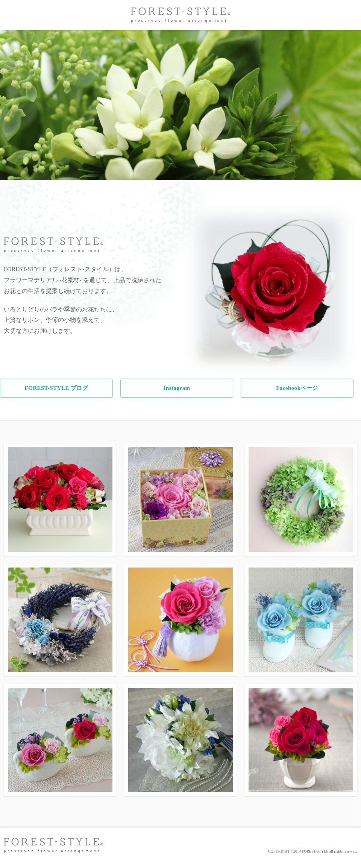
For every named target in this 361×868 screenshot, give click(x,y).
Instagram (177, 388)
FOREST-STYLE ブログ (57, 388)
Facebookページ (297, 388)
